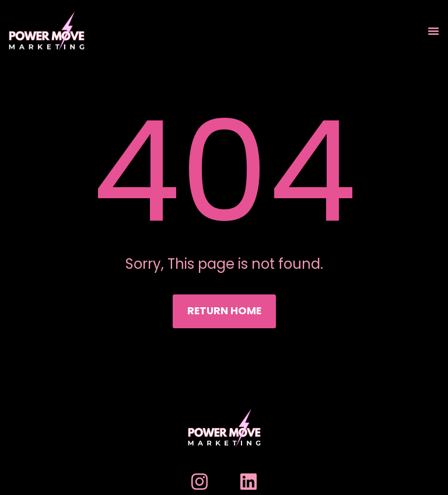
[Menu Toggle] (433, 31)
